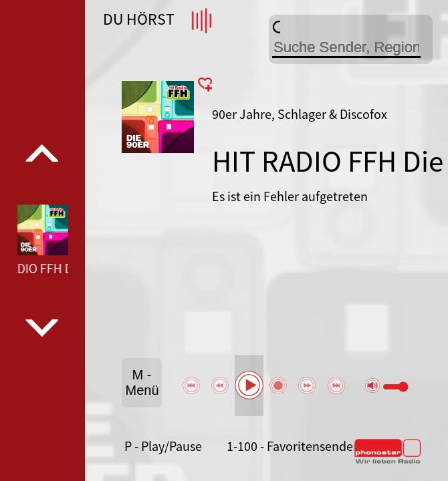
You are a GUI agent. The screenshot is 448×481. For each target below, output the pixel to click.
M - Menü (142, 382)
